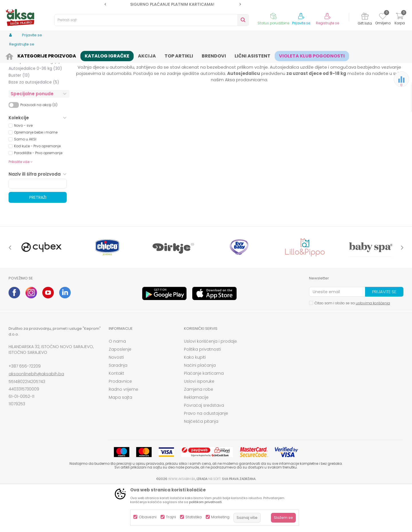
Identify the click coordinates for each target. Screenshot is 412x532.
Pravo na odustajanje (206, 458)
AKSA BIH (16, 55)
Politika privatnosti (202, 394)
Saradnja (118, 410)
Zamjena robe (199, 434)
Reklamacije (196, 442)
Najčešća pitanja (201, 466)
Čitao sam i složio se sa (352, 347)
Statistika (194, 517)
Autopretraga (233, 64)
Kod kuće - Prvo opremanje (37, 190)
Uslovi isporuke (199, 426)
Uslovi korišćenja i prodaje (210, 386)
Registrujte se (327, 23)
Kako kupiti (195, 402)
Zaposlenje (120, 394)
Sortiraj (259, 64)
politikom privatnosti (205, 502)
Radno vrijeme (123, 434)
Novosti (116, 402)
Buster (19, 120)
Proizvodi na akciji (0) (39, 149)
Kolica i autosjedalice (67, 55)
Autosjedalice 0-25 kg (34, 92)
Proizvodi (36, 55)
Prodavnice (120, 426)
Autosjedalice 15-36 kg (34, 106)
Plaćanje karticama (204, 418)
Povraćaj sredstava (204, 450)
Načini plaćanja (200, 410)
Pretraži (38, 242)
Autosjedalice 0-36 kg (35, 113)
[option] (173, 4)
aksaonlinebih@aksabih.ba (36, 418)
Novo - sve (23, 170)
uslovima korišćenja (373, 347)
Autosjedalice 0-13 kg (35, 78)
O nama (117, 386)
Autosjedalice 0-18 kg (34, 85)
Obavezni (148, 517)
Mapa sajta (120, 442)
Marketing (220, 517)
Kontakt (116, 418)
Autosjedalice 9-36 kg (35, 99)
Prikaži (342, 64)
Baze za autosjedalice (34, 126)
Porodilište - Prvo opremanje (38, 197)
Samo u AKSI (25, 183)
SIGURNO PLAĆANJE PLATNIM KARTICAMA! (172, 4)
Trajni (171, 517)
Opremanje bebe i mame (36, 177)
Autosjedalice (103, 55)
